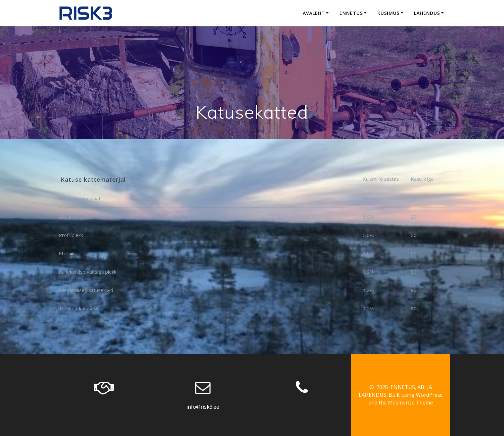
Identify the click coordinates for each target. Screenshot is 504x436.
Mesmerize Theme (410, 403)
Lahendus (427, 13)
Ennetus (351, 13)
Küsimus (388, 13)
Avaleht (314, 13)
